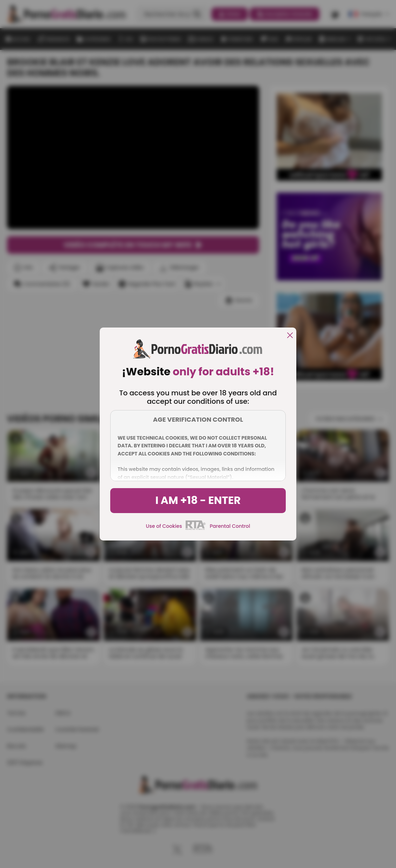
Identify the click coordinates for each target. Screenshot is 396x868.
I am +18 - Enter (198, 500)
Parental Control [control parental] (230, 526)
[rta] (196, 529)
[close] (290, 336)
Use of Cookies (164, 526)
